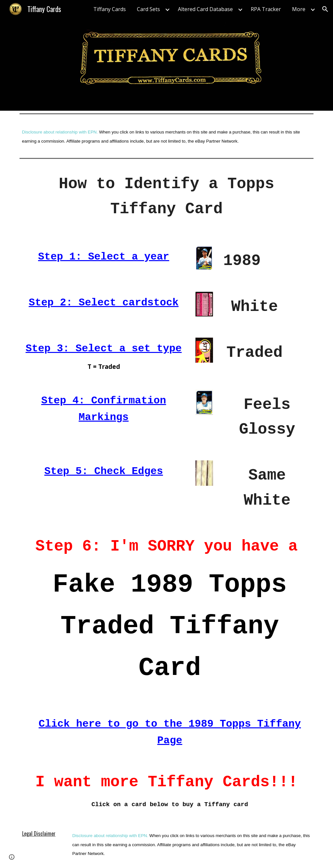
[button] (325, 9)
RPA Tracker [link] (266, 9)
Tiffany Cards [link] (110, 9)
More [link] (299, 9)
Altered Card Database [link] (205, 9)
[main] (167, 136)
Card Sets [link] (148, 9)
